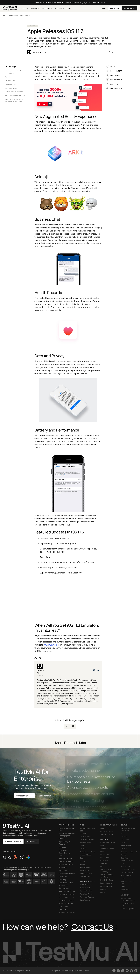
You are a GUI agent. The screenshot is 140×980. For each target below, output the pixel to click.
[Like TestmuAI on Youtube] (127, 971)
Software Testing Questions (107, 876)
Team (123, 887)
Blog (10, 15)
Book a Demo (45, 796)
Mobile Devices (85, 867)
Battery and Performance (14, 92)
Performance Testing (67, 874)
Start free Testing (13, 841)
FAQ (102, 866)
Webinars (104, 863)
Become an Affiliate (128, 869)
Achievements (126, 846)
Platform (24, 8)
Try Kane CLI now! (97, 2)
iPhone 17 (83, 833)
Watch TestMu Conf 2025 (108, 844)
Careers (124, 837)
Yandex (82, 861)
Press (123, 843)
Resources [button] (47, 8)
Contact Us (125, 890)
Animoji (8, 77)
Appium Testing (106, 828)
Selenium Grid (85, 888)
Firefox (82, 846)
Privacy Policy (126, 875)
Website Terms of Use (128, 882)
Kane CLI (62, 839)
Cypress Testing (86, 891)
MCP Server (63, 850)
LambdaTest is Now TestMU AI (128, 829)
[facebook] (109, 52)
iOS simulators (50, 645)
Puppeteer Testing (87, 897)
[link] (10, 8)
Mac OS (83, 864)
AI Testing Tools (106, 886)
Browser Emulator (86, 876)
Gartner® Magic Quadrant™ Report (128, 899)
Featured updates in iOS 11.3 (15, 95)
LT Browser (63, 877)
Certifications (105, 857)
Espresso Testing (107, 831)
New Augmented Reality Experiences (14, 72)
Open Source (126, 858)
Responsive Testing (66, 897)
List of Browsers (86, 837)
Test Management (66, 861)
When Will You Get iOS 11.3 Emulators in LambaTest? (14, 100)
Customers (125, 840)
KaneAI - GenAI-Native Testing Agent (67, 834)
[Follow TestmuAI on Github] (131, 971)
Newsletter (104, 860)
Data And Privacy (11, 88)
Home (5, 15)
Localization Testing (67, 900)
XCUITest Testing (107, 834)
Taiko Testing (85, 900)
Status (103, 892)
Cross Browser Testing (65, 854)
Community (105, 854)
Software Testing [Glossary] (107, 870)
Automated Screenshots (64, 887)
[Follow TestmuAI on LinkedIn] (123, 971)
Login (104, 8)
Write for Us (125, 866)
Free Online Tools (107, 880)
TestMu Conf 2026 (107, 848)
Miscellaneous (33, 26)
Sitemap (103, 889)
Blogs (102, 851)
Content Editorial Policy (127, 862)
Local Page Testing (66, 883)
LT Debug (63, 880)
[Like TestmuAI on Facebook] (114, 971)
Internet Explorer (86, 843)
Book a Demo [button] (115, 8)
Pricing (69, 8)
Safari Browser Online (87, 852)
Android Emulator (86, 873)
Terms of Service (127, 872)
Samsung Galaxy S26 (87, 829)
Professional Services (67, 912)
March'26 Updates (128, 909)
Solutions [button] (35, 8)
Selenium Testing (86, 885)
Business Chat (10, 81)
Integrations (64, 906)
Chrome (83, 849)
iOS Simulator (85, 870)
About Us (124, 833)
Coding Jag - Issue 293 (128, 904)
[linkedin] (112, 52)
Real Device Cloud (66, 858)
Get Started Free (130, 8)
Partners (124, 855)
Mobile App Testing (66, 864)
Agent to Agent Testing (65, 843)
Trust (123, 878)
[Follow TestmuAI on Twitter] (118, 971)
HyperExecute (64, 871)
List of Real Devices (87, 840)
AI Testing (63, 868)
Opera (82, 858)
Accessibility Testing (67, 894)
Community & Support (129, 852)
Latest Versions (106, 883)
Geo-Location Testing (67, 891)
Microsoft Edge (85, 855)
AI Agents (59, 8)
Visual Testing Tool (66, 903)
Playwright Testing (87, 894)
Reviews (124, 849)
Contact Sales (24, 796)
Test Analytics (64, 909)
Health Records (11, 84)
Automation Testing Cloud (66, 829)
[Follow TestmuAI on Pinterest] (136, 971)
